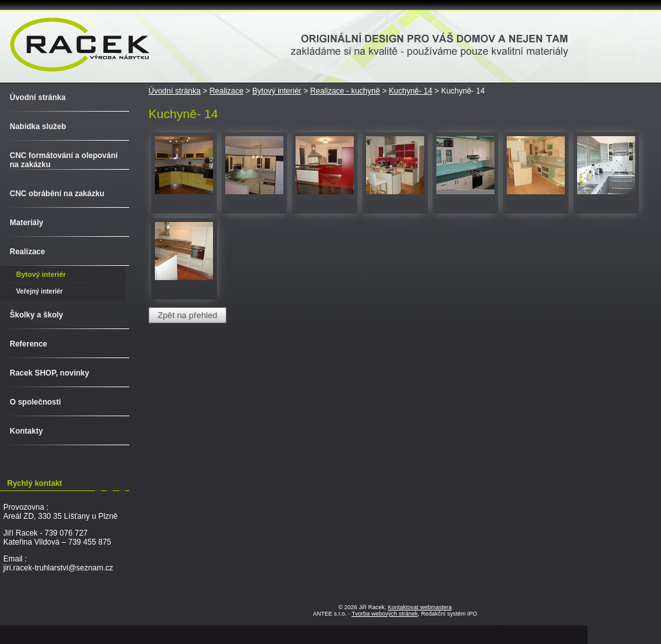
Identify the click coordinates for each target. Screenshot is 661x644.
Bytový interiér (277, 91)
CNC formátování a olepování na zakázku (64, 160)
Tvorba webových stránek (385, 614)
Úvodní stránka (175, 91)
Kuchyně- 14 (410, 91)
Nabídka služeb (38, 126)
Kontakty (26, 431)
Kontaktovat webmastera (420, 607)
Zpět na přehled (187, 315)
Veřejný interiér (39, 291)
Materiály (26, 223)
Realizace (226, 91)
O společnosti (35, 402)
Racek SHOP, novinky (49, 373)
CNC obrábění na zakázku (57, 194)
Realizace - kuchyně (345, 91)
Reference (28, 344)
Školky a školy (36, 315)
